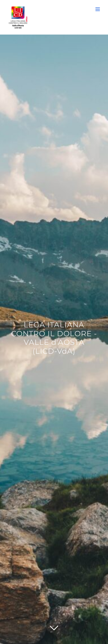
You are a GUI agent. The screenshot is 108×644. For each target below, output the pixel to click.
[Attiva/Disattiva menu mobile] (98, 9)
